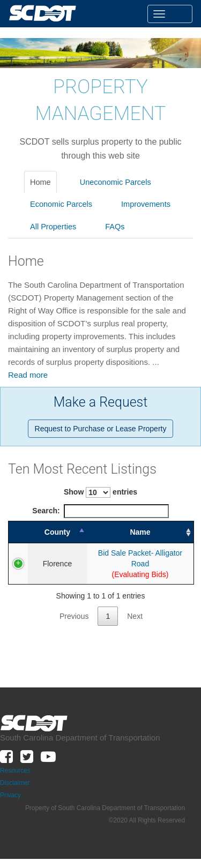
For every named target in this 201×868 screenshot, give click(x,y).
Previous (74, 607)
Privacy (10, 785)
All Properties (53, 227)
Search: (100, 511)
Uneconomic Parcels (116, 182)
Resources (15, 761)
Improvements (146, 204)
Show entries (100, 492)
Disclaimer (15, 773)
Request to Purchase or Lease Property (101, 429)
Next (135, 607)
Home (40, 182)
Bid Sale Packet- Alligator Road (134, 553)
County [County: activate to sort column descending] (51, 532)
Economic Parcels (61, 204)
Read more (28, 375)
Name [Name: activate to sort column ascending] (134, 532)
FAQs (115, 227)
